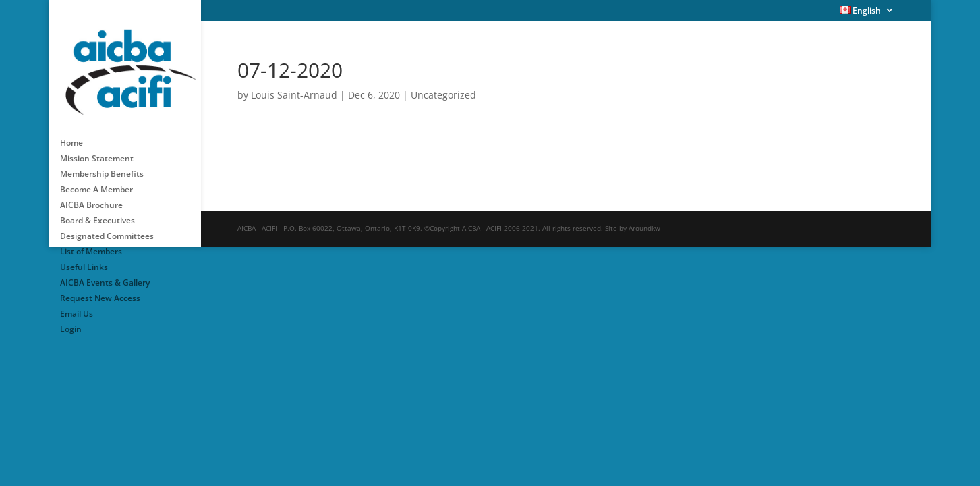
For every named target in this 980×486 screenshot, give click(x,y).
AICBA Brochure (91, 197)
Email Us (77, 305)
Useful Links (84, 259)
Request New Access (100, 290)
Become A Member (96, 181)
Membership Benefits (102, 166)
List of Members (91, 243)
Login (71, 321)
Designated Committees (107, 228)
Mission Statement (97, 150)
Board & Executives (97, 212)
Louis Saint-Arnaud (294, 95)
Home (71, 135)
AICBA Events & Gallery (105, 274)
